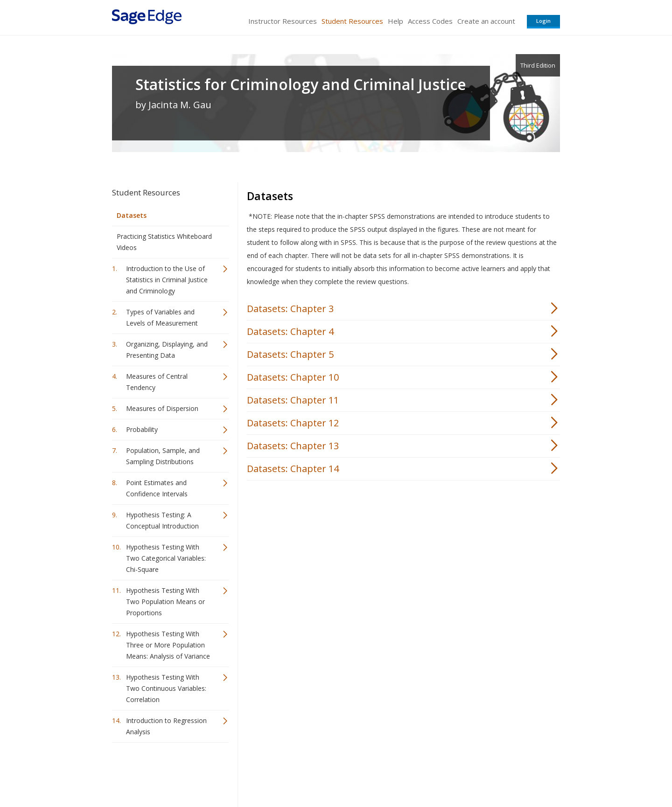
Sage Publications (165, 772)
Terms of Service (389, 772)
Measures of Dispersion (162, 408)
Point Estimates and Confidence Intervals (157, 488)
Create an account (486, 21)
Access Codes (430, 21)
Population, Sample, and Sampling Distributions (163, 456)
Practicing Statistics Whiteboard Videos (164, 242)
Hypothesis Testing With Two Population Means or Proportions (165, 602)
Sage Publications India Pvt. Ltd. (247, 772)
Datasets (132, 215)
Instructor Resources (283, 21)
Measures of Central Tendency (157, 382)
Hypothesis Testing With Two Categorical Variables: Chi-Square (166, 558)
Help (395, 21)
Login (543, 21)
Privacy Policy (498, 772)
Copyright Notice (446, 772)
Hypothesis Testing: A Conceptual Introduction (162, 520)
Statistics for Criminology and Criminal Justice (301, 84)
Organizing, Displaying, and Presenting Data (167, 350)
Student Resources (352, 21)
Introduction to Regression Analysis (166, 726)
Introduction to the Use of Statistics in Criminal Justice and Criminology (167, 280)
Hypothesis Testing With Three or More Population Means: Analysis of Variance (168, 645)
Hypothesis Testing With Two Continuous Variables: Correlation (166, 688)
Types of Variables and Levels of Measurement (162, 317)
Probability (142, 429)
